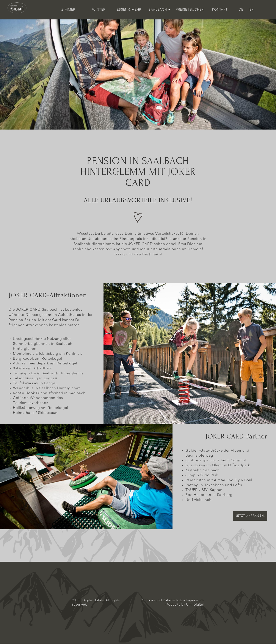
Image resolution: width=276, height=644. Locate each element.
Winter (99, 10)
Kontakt (220, 10)
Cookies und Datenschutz (163, 600)
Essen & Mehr (129, 10)
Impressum (195, 600)
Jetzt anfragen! (250, 516)
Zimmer (68, 10)
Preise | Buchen (190, 10)
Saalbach (159, 10)
